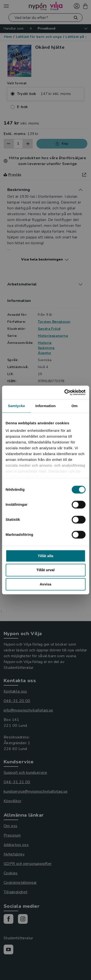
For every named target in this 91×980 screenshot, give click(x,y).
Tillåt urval (45, 570)
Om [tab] (75, 406)
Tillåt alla (46, 556)
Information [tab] (46, 406)
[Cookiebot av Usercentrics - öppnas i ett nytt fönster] (65, 392)
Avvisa (46, 584)
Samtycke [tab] (16, 406)
